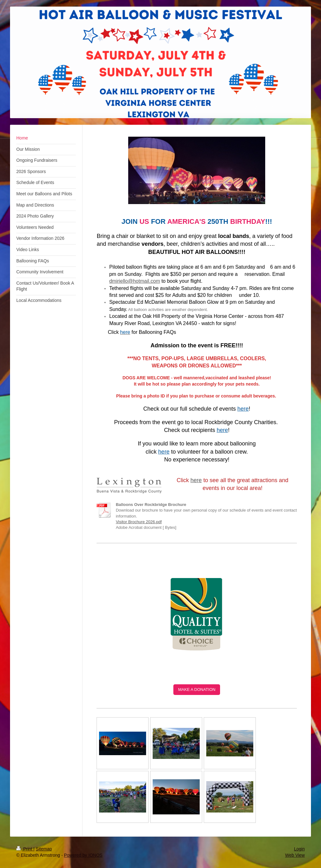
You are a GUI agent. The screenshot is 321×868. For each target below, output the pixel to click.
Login (299, 849)
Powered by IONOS (83, 855)
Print (25, 849)
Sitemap (44, 849)
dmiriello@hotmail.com (134, 281)
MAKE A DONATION (197, 689)
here (196, 480)
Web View (295, 855)
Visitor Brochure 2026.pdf (139, 522)
